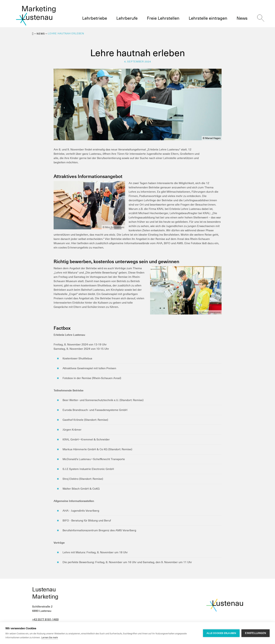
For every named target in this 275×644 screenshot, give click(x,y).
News (41, 34)
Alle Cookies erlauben (221, 633)
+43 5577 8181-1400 (45, 619)
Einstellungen (256, 633)
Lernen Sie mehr (50, 637)
